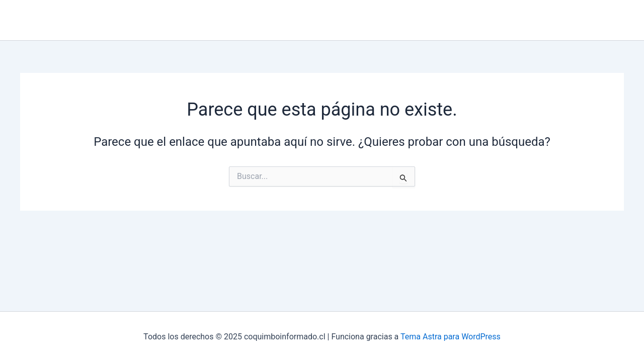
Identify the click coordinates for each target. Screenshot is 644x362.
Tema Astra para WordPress (451, 337)
